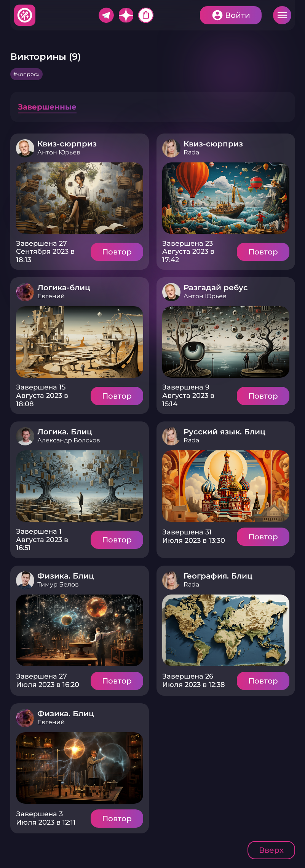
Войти (238, 15)
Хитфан (25, 15)
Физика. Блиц (66, 576)
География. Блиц (218, 576)
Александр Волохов (69, 440)
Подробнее (80, 198)
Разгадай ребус (216, 288)
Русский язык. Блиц (224, 432)
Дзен (126, 15)
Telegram (106, 15)
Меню (282, 15)
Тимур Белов (58, 584)
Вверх (271, 850)
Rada (191, 152)
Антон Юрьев (59, 152)
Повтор (117, 252)
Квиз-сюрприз (67, 144)
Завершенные (47, 107)
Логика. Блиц (65, 432)
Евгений (51, 296)
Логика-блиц (64, 288)
